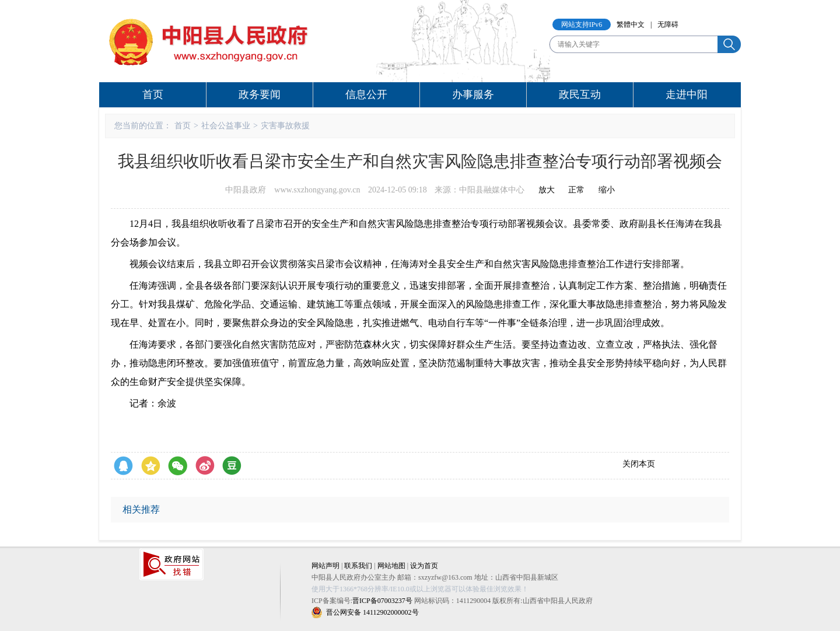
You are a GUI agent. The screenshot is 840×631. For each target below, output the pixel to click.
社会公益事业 (226, 126)
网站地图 (391, 566)
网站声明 (325, 566)
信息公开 (366, 94)
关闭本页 (639, 464)
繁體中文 (631, 24)
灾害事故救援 (285, 126)
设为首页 (424, 566)
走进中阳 (687, 94)
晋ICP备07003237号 (382, 601)
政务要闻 (260, 94)
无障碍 (668, 24)
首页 (153, 94)
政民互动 (580, 94)
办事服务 (473, 94)
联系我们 (358, 566)
